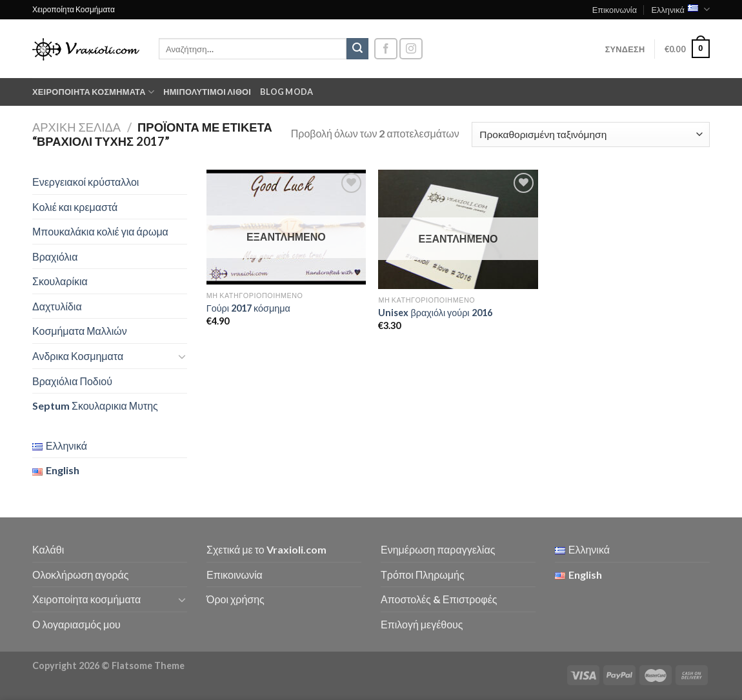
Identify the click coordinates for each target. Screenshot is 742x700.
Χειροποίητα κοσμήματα (93, 92)
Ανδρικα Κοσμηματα (78, 356)
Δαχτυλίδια (57, 306)
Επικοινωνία (615, 10)
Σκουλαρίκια (60, 281)
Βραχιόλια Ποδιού (72, 381)
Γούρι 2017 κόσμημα (248, 308)
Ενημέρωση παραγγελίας (438, 549)
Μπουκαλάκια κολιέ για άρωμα (100, 231)
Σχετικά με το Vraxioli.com (266, 549)
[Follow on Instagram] (411, 49)
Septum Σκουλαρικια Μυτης (95, 405)
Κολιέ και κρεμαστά (75, 207)
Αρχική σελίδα (76, 127)
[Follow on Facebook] (386, 49)
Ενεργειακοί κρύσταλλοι (85, 182)
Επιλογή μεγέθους (422, 624)
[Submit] (357, 49)
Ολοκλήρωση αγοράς (81, 575)
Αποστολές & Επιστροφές (439, 599)
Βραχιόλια (55, 256)
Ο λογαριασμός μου (76, 624)
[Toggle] (182, 356)
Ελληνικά (680, 9)
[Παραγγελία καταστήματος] (591, 135)
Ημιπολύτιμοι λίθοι (207, 92)
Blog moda (286, 92)
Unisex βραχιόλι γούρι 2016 (435, 313)
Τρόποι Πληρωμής (423, 575)
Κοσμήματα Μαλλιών (80, 331)
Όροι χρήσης (236, 599)
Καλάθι (48, 549)
